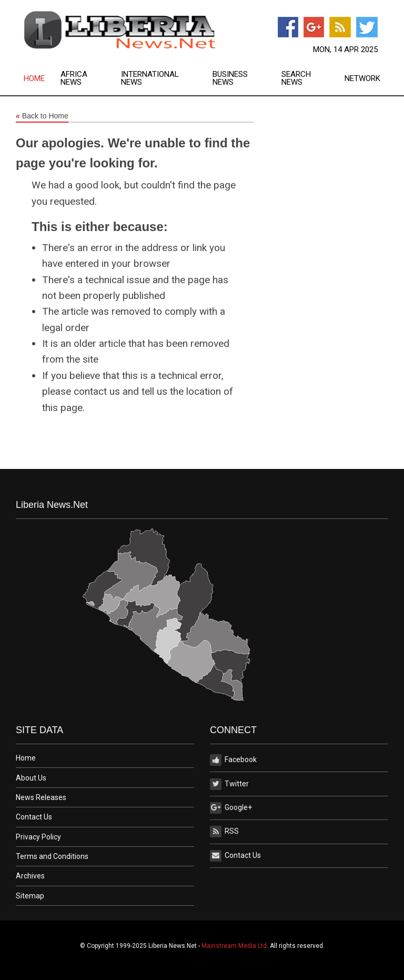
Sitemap (30, 896)
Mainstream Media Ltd (234, 946)
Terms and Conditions (52, 856)
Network (362, 79)
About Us (31, 778)
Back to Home (42, 116)
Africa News (74, 78)
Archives (30, 876)
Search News (296, 78)
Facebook (233, 760)
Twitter (229, 784)
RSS (224, 832)
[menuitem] (42, 78)
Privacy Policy (38, 837)
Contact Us (34, 817)
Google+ (231, 808)
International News (150, 78)
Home (34, 79)
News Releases (41, 797)
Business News (230, 78)
